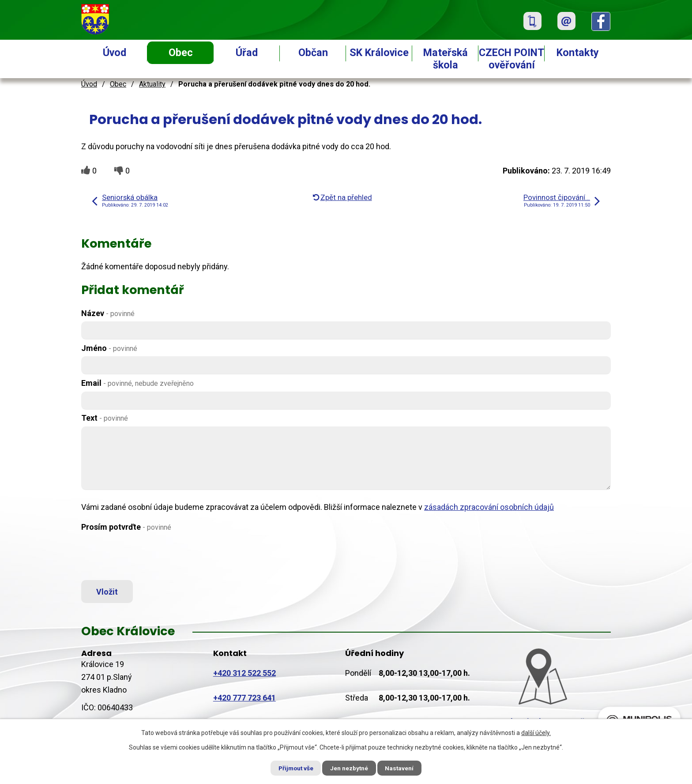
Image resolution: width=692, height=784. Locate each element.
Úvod (115, 53)
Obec (181, 53)
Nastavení (403, 768)
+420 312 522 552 (244, 675)
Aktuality (152, 84)
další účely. (536, 732)
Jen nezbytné (350, 768)
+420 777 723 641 (244, 699)
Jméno (109, 348)
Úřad (247, 53)
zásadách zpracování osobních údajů (489, 507)
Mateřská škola (446, 59)
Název (108, 313)
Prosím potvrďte (126, 527)
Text (105, 418)
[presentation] (148, 556)
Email (137, 383)
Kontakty (578, 53)
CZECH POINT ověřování (511, 59)
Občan (313, 53)
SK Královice (379, 53)
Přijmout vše (292, 768)
